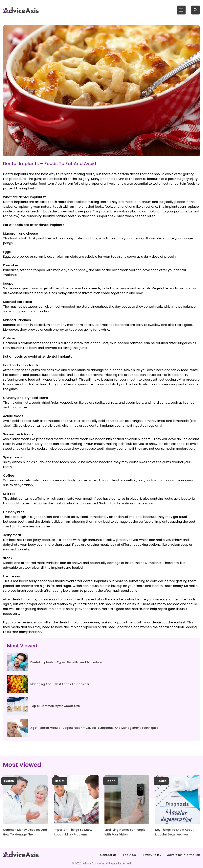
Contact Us (108, 855)
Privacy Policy (151, 855)
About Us (129, 855)
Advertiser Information (184, 855)
